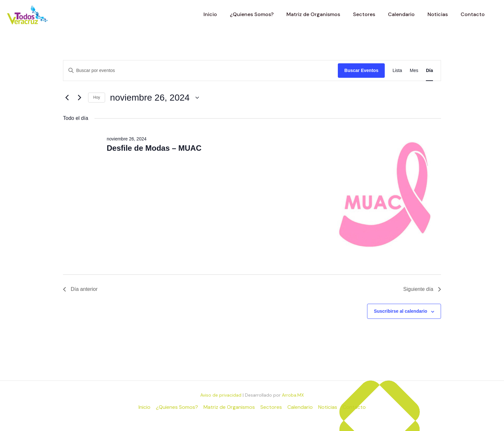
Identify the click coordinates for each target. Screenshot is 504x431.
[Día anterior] (67, 98)
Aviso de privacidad (221, 395)
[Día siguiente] (79, 98)
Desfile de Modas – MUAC (154, 148)
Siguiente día (422, 289)
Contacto (354, 407)
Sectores (271, 407)
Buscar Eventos (361, 70)
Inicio (144, 407)
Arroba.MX (293, 395)
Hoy (97, 97)
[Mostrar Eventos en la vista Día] (429, 71)
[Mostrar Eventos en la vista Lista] (397, 71)
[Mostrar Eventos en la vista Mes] (414, 71)
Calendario (300, 407)
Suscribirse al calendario (401, 311)
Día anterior (80, 289)
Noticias (328, 407)
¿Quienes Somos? (177, 407)
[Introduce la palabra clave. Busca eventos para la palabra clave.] (201, 71)
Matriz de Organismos (229, 407)
